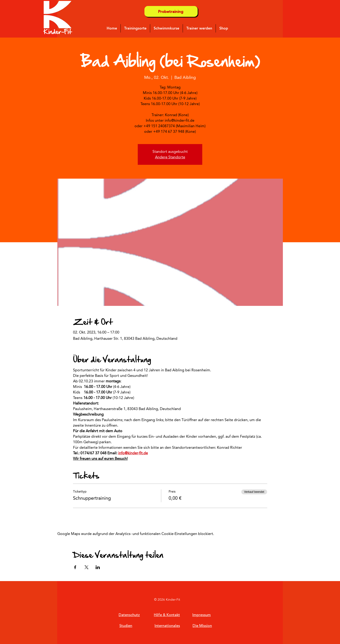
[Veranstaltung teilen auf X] (86, 567)
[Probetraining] (171, 11)
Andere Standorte (170, 157)
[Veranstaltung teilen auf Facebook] (75, 567)
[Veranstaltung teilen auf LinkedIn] (98, 567)
